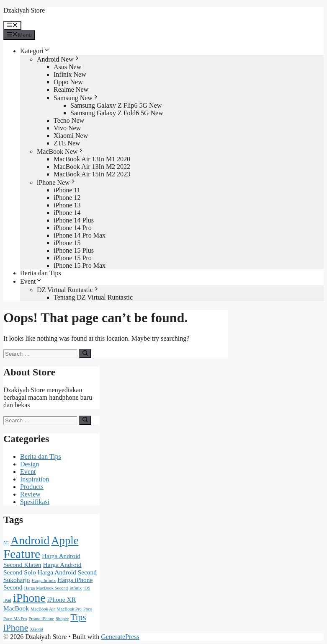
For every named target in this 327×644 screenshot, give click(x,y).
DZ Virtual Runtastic (68, 290)
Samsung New (76, 98)
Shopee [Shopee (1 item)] (62, 619)
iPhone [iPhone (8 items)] (29, 598)
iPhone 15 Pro (73, 258)
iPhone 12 (67, 198)
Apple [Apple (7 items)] (65, 541)
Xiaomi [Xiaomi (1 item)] (36, 629)
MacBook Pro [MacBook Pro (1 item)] (69, 609)
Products (32, 487)
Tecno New (69, 120)
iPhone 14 (67, 213)
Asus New (67, 67)
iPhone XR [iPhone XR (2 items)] (62, 599)
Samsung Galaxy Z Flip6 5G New (116, 105)
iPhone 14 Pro (73, 228)
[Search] (85, 354)
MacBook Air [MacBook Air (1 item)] (43, 609)
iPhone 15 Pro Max (80, 265)
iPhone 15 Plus (74, 250)
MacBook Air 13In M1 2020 (92, 159)
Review (30, 494)
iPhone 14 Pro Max (80, 235)
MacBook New (61, 151)
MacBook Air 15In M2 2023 (92, 174)
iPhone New (57, 182)
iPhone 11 (67, 190)
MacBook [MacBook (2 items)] (16, 608)
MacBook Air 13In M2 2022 (92, 167)
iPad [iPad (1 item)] (7, 600)
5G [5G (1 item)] (6, 543)
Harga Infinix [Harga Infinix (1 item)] (44, 581)
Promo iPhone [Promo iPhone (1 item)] (41, 619)
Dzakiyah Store (24, 10)
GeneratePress (120, 637)
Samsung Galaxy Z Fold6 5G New (117, 113)
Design (30, 464)
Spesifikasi (35, 502)
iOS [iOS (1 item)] (87, 588)
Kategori (35, 51)
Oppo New (68, 82)
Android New (59, 59)
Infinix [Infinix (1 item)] (76, 588)
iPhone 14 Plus (74, 220)
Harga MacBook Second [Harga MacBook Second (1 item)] (46, 588)
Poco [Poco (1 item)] (88, 609)
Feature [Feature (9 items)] (22, 554)
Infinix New (70, 74)
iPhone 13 (67, 205)
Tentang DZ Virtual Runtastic (93, 297)
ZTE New (67, 143)
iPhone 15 (67, 243)
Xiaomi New (71, 136)
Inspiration (35, 479)
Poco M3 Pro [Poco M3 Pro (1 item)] (15, 619)
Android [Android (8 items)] (30, 540)
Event (31, 281)
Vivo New (67, 128)
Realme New (71, 89)
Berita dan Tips (41, 273)
